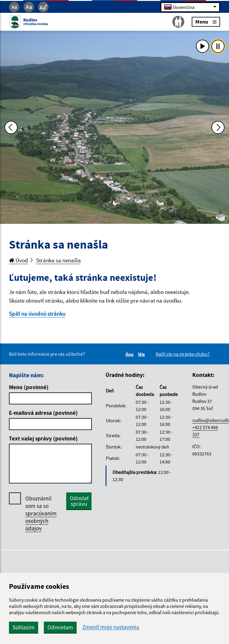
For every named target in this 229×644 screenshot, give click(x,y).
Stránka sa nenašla (58, 260)
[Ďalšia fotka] (218, 127)
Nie (142, 354)
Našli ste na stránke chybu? (183, 354)
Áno (130, 354)
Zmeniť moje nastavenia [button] (111, 627)
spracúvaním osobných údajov (41, 521)
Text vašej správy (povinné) (43, 438)
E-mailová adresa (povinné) (43, 413)
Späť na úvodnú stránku (37, 314)
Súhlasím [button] (24, 627)
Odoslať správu (79, 501)
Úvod (18, 260)
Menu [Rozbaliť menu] (206, 22)
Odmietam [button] (60, 627)
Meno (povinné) (29, 387)
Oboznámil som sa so (41, 513)
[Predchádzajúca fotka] (11, 127)
